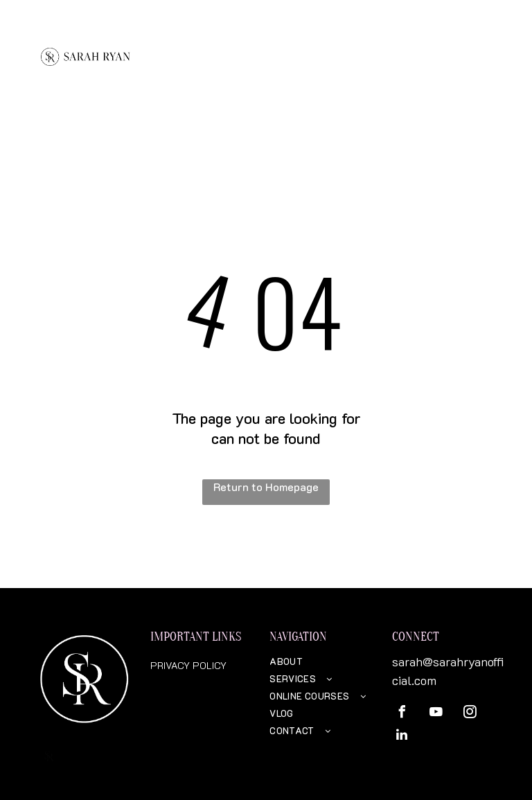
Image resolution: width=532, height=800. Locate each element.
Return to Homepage (266, 487)
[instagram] (470, 714)
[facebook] (402, 714)
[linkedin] (402, 737)
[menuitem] (320, 661)
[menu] (502, 45)
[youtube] (436, 714)
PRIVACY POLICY (188, 665)
